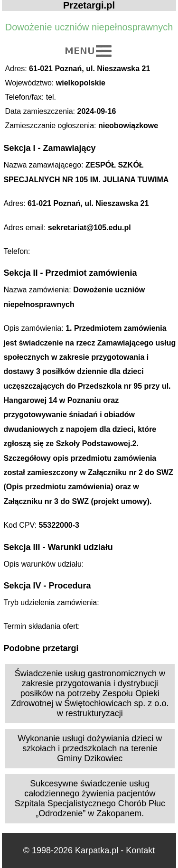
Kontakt (140, 850)
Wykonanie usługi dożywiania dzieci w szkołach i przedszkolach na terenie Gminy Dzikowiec (90, 748)
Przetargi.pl (89, 5)
